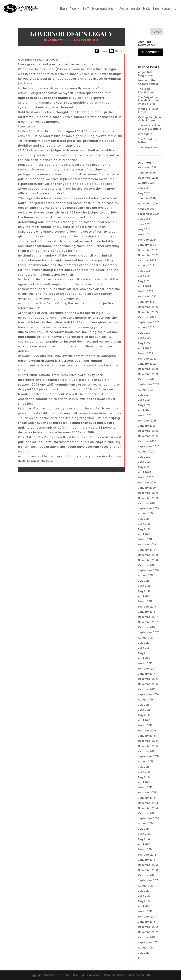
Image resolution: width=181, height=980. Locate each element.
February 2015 (147, 793)
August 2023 (146, 266)
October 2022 (147, 317)
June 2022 (145, 338)
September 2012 (148, 942)
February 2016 (147, 731)
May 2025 (144, 193)
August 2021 (146, 390)
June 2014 (144, 834)
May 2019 (144, 529)
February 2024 (147, 240)
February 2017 (147, 669)
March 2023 (146, 291)
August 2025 (146, 183)
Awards (124, 8)
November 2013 (148, 870)
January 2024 (147, 245)
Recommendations (102, 8)
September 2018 (148, 570)
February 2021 (147, 421)
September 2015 (148, 756)
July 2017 (144, 643)
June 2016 (144, 710)
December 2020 (148, 431)
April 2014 (144, 844)
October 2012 (147, 937)
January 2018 (147, 612)
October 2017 (147, 627)
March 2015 (145, 787)
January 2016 (147, 736)
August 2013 (146, 886)
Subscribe (150, 52)
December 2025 (148, 178)
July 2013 (144, 891)
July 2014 (144, 829)
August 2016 (146, 700)
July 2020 (144, 457)
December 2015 (148, 741)
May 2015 (144, 777)
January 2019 (147, 550)
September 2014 (148, 818)
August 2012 (146, 948)
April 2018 (144, 596)
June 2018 (144, 586)
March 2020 (146, 477)
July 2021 (144, 395)
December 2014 (148, 803)
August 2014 (146, 824)
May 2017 (144, 653)
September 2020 (149, 446)
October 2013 (147, 875)
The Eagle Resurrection (146, 90)
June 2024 (145, 224)
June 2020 (145, 462)
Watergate (145, 134)
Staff (86, 8)
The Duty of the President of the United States (148, 100)
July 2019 (144, 519)
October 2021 (147, 379)
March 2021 (145, 415)
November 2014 (148, 808)
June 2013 (144, 896)
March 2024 (146, 235)
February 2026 (147, 167)
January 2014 (147, 860)
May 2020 (144, 467)
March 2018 (145, 601)
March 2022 (146, 353)
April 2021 (144, 410)
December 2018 (148, 555)
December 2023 (148, 250)
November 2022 (148, 312)
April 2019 (144, 534)
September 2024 (149, 214)
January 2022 (147, 364)
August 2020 (146, 452)
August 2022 (146, 327)
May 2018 (144, 591)
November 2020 (148, 436)
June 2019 (144, 524)
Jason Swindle (59, 40)
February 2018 (147, 607)
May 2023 (144, 281)
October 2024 (147, 209)
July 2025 (144, 188)
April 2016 (144, 720)
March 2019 (145, 539)
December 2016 (148, 679)
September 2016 (148, 694)
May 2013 (144, 901)
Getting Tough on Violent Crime (149, 119)
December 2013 (148, 865)
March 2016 (145, 725)
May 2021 (144, 405)
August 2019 (146, 514)
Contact (167, 8)
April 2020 (144, 472)
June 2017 (144, 648)
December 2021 (148, 369)
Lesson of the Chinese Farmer (148, 82)
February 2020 (147, 483)
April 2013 (144, 906)
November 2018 (148, 560)
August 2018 (146, 576)
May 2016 (144, 715)
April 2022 (144, 348)
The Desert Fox (148, 147)
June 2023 (145, 276)
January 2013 (147, 922)
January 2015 (147, 798)
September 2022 (149, 322)
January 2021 (147, 426)
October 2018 (147, 565)
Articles (136, 8)
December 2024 (148, 204)
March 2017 (145, 663)
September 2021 (148, 384)
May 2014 (144, 839)
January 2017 (147, 674)
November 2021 (148, 374)
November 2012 (148, 932)
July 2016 (144, 705)
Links (156, 8)
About (73, 8)
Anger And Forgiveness (146, 74)
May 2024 (144, 229)
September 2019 (148, 508)
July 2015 (144, 767)
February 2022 (147, 359)
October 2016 (147, 689)
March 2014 (145, 849)
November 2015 (148, 746)
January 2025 (147, 198)
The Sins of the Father (148, 141)
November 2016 (148, 684)
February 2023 (147, 297)
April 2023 (144, 286)
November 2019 (148, 498)
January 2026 (147, 173)
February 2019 (147, 545)
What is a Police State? (148, 110)
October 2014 (147, 813)
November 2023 (148, 255)
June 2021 (144, 400)
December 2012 (148, 927)
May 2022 (144, 343)
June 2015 (144, 772)
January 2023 (147, 302)
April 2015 (144, 782)
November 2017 (148, 622)
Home (64, 8)
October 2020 (147, 441)
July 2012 (144, 953)
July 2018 (144, 581)
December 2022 (148, 307)
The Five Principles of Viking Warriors (150, 127)
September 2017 (148, 632)
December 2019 (148, 493)
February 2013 (147, 917)
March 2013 (145, 911)
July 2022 (144, 333)
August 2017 (146, 638)
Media (147, 8)
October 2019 (147, 503)
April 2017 (144, 658)
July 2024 (144, 219)
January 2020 (147, 488)
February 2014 (147, 855)
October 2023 (147, 260)
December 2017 (148, 617)
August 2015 (146, 762)
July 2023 (144, 271)
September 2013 (148, 880)
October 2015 (147, 751)
